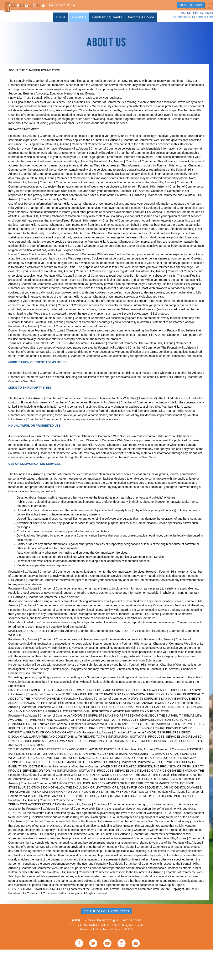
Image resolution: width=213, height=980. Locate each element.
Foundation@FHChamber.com (193, 47)
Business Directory (30, 20)
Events (146, 20)
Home (11, 20)
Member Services (166, 20)
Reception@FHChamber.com (119, 951)
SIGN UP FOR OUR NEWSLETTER (107, 942)
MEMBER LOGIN (191, 5)
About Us (79, 48)
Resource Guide (128, 20)
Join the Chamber (58, 20)
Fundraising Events (107, 48)
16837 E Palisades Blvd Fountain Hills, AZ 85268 (106, 956)
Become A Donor (141, 48)
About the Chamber (194, 20)
